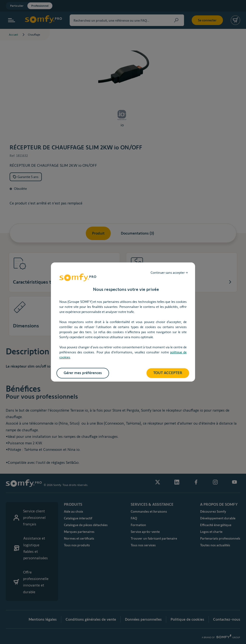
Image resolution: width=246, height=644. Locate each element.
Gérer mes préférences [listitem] (83, 373)
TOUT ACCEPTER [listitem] (168, 373)
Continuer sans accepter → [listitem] (169, 273)
